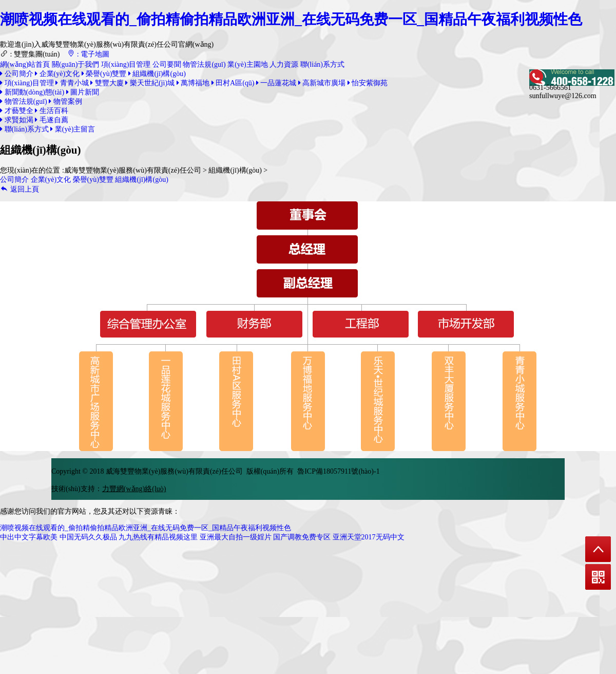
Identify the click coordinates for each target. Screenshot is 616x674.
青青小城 (72, 83)
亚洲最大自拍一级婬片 (236, 537)
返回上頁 (20, 189)
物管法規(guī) (204, 64)
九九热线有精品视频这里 (158, 537)
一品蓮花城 (276, 83)
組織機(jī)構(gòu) (157, 74)
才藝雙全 (17, 111)
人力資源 (284, 64)
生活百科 (52, 111)
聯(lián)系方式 (322, 64)
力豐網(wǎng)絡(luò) (134, 489)
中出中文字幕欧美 (29, 537)
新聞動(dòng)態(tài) (32, 92)
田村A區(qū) (233, 83)
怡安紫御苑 (368, 83)
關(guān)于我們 (76, 64)
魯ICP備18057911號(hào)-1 (338, 471)
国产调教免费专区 (302, 537)
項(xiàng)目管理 (126, 64)
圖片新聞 (83, 92)
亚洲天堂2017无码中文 (369, 537)
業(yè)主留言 (73, 129)
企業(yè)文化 (57, 74)
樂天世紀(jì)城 (150, 83)
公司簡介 (17, 74)
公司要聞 (167, 64)
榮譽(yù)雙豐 (104, 74)
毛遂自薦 (52, 120)
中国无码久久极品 (88, 537)
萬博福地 (193, 83)
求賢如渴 (17, 120)
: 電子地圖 (88, 54)
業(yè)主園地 (248, 64)
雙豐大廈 (107, 83)
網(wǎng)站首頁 (25, 64)
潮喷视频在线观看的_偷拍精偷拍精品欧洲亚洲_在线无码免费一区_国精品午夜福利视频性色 (291, 19)
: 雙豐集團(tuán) (30, 54)
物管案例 (65, 101)
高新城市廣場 (322, 83)
